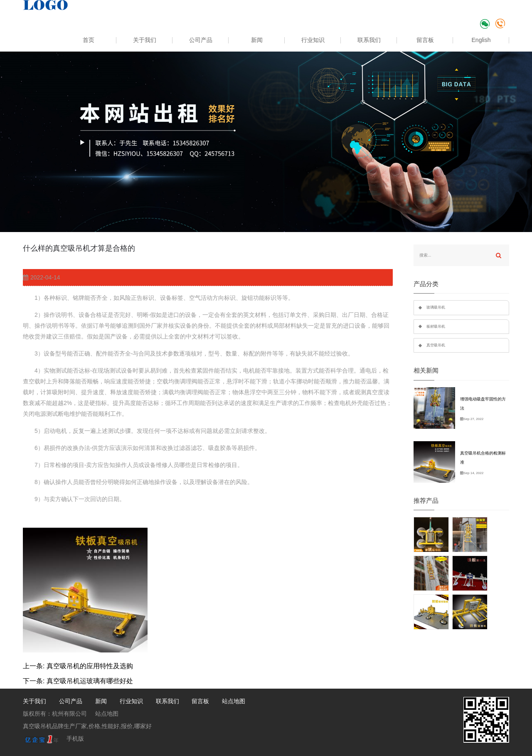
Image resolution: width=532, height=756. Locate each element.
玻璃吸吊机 (436, 307)
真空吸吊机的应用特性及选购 (90, 666)
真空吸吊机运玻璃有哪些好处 (90, 681)
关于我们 (145, 40)
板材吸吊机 (436, 326)
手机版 (75, 739)
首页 (89, 40)
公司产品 (201, 40)
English (481, 40)
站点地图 (234, 701)
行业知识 (313, 40)
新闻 (257, 40)
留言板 (425, 40)
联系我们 (369, 40)
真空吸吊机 (436, 345)
